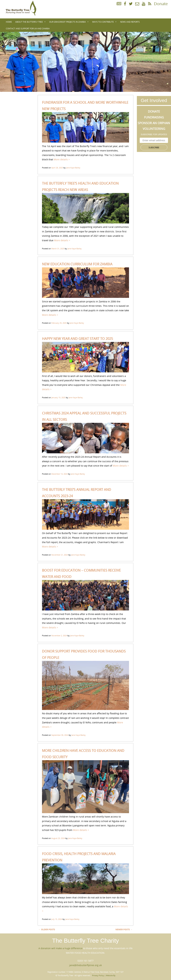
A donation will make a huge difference (60, 948)
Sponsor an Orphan (154, 123)
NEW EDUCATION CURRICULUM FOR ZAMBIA (77, 264)
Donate (161, 4)
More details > (61, 159)
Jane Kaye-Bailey (73, 168)
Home (9, 22)
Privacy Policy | (99, 975)
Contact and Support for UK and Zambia (28, 28)
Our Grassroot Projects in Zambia (69, 22)
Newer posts (124, 929)
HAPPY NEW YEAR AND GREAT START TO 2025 (77, 339)
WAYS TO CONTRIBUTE (104, 22)
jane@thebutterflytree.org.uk (85, 965)
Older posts (47, 929)
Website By (111, 975)
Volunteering (154, 129)
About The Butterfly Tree (31, 22)
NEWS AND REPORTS (130, 22)
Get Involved (154, 100)
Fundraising (154, 117)
